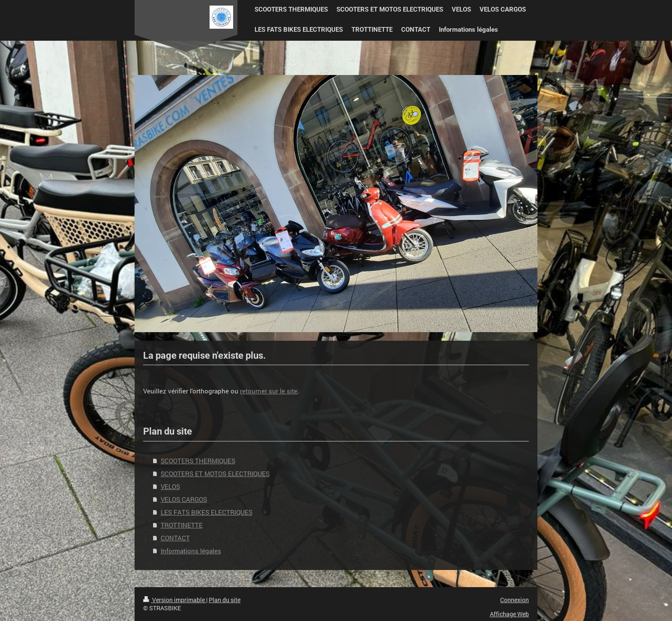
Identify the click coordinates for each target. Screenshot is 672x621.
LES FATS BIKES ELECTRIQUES (207, 512)
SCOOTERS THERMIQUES (198, 461)
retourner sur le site (269, 391)
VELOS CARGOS (184, 499)
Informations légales (191, 551)
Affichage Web (509, 614)
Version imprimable (175, 600)
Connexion (514, 600)
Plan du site (225, 600)
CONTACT (175, 538)
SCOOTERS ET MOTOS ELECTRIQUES (215, 474)
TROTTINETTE (182, 525)
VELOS (170, 486)
